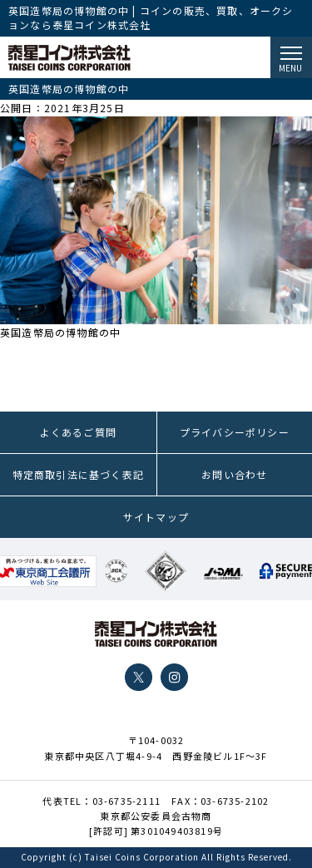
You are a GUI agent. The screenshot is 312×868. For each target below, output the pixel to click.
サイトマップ (156, 517)
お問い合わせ (234, 474)
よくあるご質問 (78, 432)
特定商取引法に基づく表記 (78, 474)
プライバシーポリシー (235, 432)
